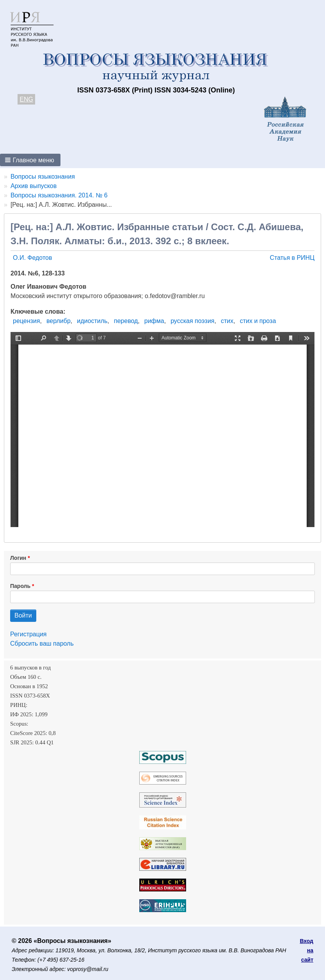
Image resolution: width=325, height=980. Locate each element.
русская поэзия (192, 321)
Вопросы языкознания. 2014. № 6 (59, 195)
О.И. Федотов (32, 258)
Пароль (20, 586)
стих (227, 321)
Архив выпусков (34, 186)
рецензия (26, 321)
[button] (30, 160)
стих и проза (258, 321)
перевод (126, 321)
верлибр (59, 321)
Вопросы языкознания (43, 177)
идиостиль (92, 321)
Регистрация (28, 634)
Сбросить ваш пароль (42, 644)
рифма (154, 321)
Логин (18, 558)
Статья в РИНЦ (292, 258)
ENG (26, 99)
